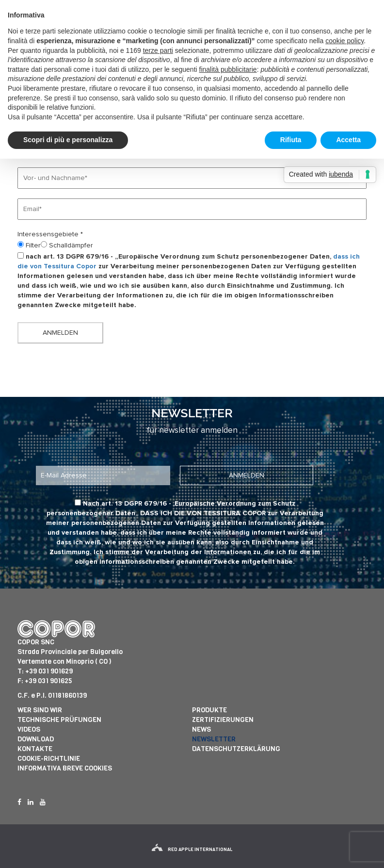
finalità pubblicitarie (228, 69)
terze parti (158, 50)
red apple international (192, 849)
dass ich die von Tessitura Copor (203, 513)
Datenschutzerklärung (236, 749)
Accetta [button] (348, 140)
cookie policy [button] (344, 41)
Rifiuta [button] (291, 140)
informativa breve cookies (65, 768)
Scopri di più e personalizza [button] (68, 140)
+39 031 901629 (49, 671)
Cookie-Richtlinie (49, 759)
